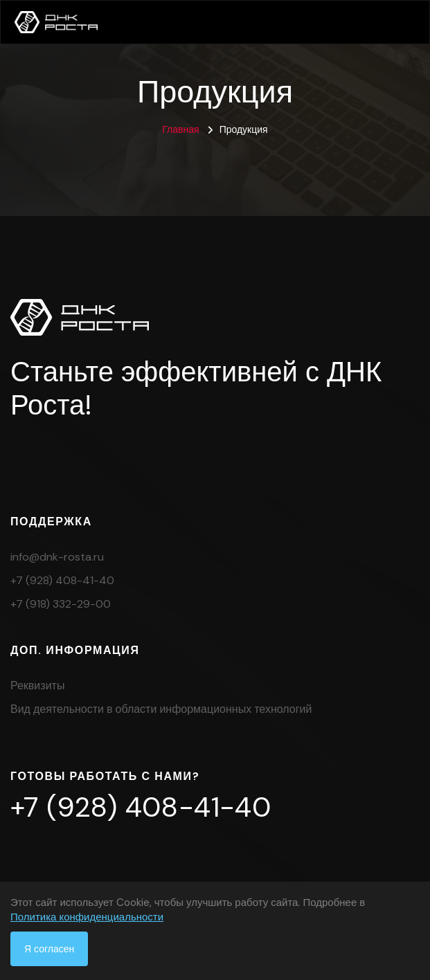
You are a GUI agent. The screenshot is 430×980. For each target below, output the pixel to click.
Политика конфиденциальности (87, 917)
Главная (180, 129)
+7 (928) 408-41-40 (62, 580)
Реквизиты (37, 686)
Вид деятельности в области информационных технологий (161, 709)
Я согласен (49, 949)
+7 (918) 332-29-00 (61, 604)
